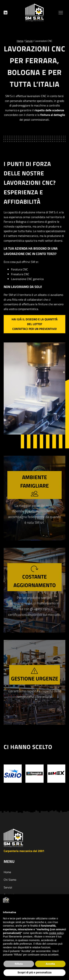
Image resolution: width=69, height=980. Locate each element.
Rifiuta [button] (19, 964)
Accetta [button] (50, 964)
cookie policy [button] (56, 933)
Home (7, 872)
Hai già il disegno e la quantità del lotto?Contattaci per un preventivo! (35, 324)
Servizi (8, 887)
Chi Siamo (10, 880)
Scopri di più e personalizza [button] (34, 972)
